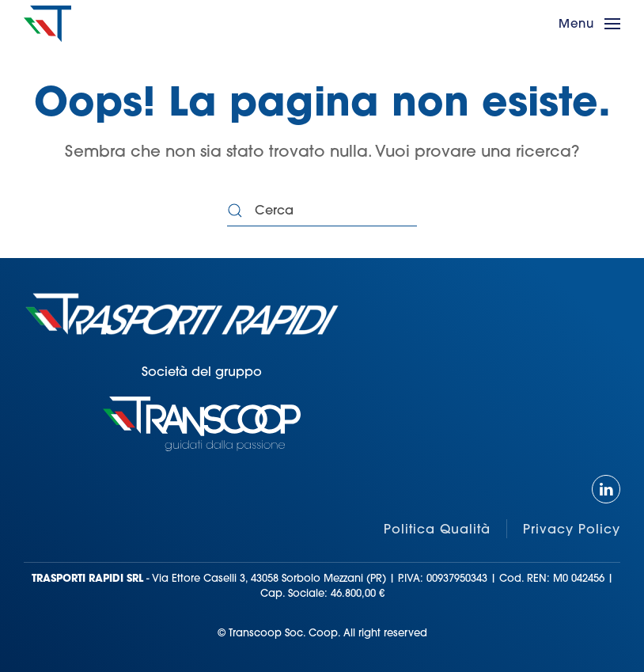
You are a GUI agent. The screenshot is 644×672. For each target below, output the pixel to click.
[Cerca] (322, 211)
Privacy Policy (572, 529)
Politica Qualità (437, 529)
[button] (589, 24)
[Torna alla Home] (47, 24)
